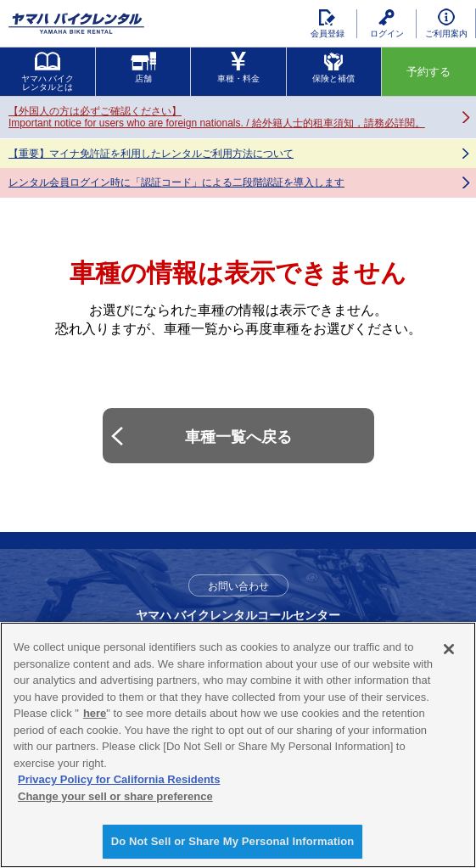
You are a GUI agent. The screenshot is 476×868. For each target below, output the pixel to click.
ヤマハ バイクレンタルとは (48, 72)
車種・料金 (238, 67)
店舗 (143, 67)
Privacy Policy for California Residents (119, 779)
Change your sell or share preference (115, 796)
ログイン (387, 24)
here (95, 713)
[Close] (449, 649)
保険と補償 (333, 67)
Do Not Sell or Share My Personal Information (233, 841)
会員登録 (328, 24)
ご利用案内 (446, 23)
